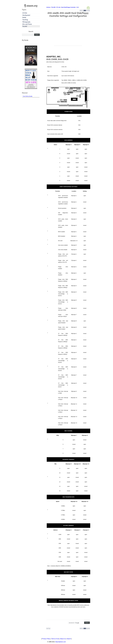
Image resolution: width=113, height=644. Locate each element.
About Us (63, 639)
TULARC (25, 26)
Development (26, 15)
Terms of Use (55, 639)
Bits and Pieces (27, 24)
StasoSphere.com (61, 642)
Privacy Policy (46, 639)
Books (24, 17)
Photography (26, 22)
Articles (25, 13)
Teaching (25, 20)
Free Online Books (28, 96)
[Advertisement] (68, 34)
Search (69, 639)
